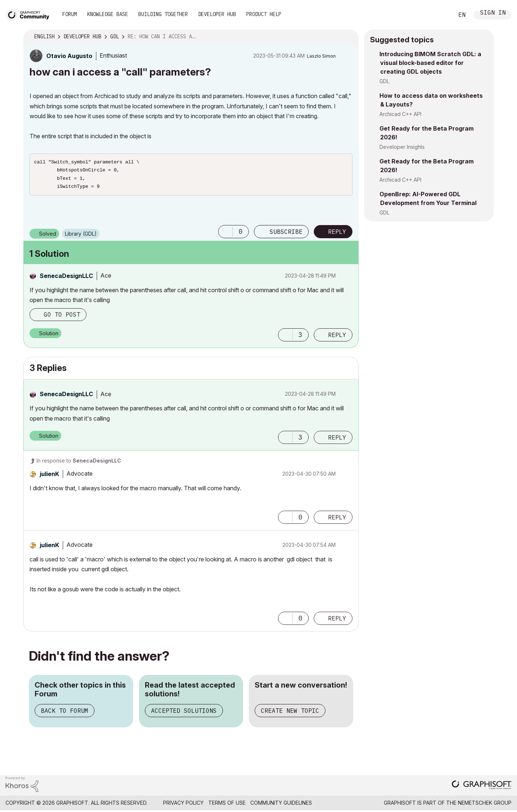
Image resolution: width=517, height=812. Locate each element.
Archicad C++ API (400, 114)
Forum (70, 14)
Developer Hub (217, 14)
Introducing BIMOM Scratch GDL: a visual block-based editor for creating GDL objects (430, 63)
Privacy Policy (183, 806)
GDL (384, 81)
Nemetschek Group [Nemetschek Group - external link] (485, 806)
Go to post (62, 317)
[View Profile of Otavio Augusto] (69, 56)
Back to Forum (65, 714)
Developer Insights (402, 147)
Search (440, 15)
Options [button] (348, 37)
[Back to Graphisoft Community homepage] (30, 14)
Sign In (493, 13)
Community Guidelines (281, 806)
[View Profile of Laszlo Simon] (321, 56)
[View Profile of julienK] (49, 477)
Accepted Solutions (184, 714)
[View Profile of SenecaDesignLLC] (66, 279)
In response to (79, 463)
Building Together (163, 14)
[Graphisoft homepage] (482, 788)
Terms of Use (227, 806)
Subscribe (286, 235)
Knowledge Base (108, 14)
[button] (225, 235)
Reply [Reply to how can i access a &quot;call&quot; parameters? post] (337, 235)
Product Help (264, 14)
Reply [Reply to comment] (337, 338)
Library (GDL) (81, 237)
